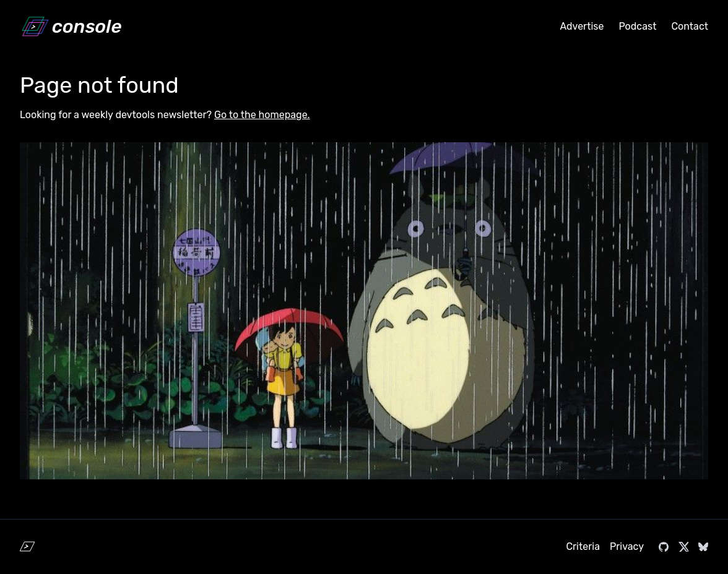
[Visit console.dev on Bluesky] (703, 547)
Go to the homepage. (262, 115)
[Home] (71, 27)
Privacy (627, 546)
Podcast (637, 26)
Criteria (583, 546)
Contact (690, 26)
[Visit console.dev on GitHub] (664, 547)
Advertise (582, 26)
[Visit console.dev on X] (683, 547)
